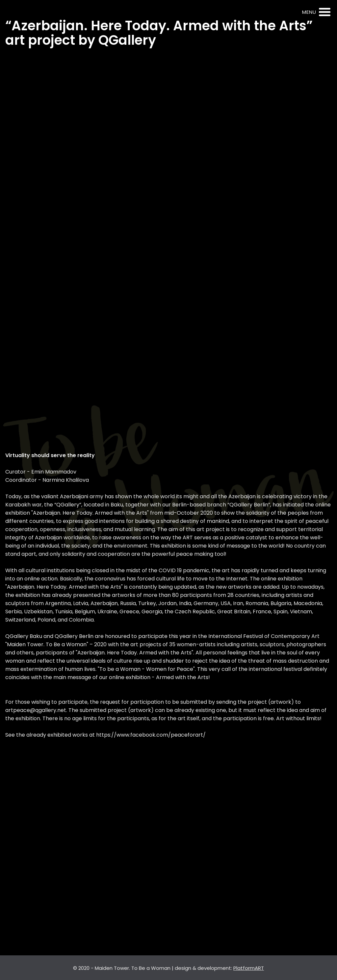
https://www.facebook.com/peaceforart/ (151, 735)
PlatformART (249, 968)
